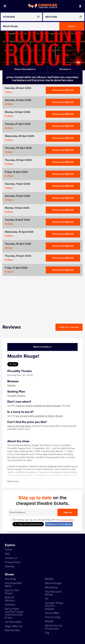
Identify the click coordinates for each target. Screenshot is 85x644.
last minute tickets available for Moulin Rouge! (39, 416)
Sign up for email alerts (19, 426)
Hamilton (10, 605)
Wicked (49, 621)
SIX (47, 599)
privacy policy (67, 520)
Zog (47, 633)
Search (72, 26)
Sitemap (10, 566)
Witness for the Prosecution (54, 627)
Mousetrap (51, 587)
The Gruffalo (52, 613)
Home (8, 550)
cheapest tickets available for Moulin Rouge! (38, 406)
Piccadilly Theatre (16, 396)
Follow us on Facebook (59, 524)
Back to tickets (42, 347)
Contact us (11, 558)
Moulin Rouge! (53, 583)
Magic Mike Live (14, 626)
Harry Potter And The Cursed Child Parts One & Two (14, 613)
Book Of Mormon (10, 599)
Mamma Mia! (12, 630)
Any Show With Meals (13, 585)
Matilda (49, 579)
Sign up (68, 512)
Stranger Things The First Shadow (54, 606)
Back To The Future (12, 592)
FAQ (7, 554)
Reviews (11, 385)
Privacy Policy (13, 562)
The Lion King (53, 617)
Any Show (10, 579)
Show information (25, 69)
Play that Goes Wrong (53, 593)
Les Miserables (13, 622)
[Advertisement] (42, 297)
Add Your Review (69, 327)
